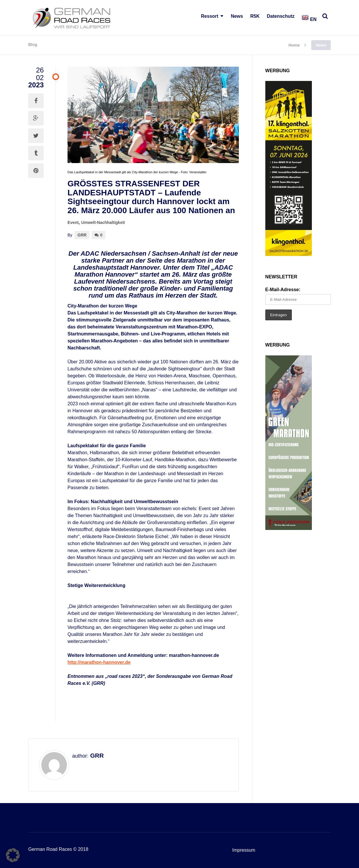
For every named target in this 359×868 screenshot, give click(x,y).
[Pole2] (289, 528)
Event (73, 222)
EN (309, 19)
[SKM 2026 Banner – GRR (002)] (289, 254)
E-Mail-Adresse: (283, 290)
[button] (13, 855)
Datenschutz (281, 16)
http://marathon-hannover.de (99, 662)
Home (294, 45)
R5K (255, 16)
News (237, 16)
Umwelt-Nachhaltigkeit (103, 222)
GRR (82, 235)
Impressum (244, 850)
